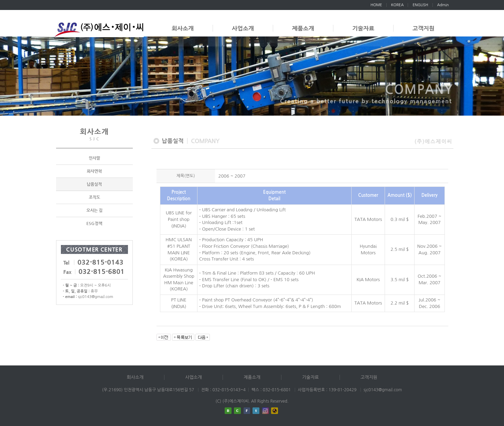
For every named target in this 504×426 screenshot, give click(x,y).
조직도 (94, 198)
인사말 (94, 158)
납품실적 (94, 184)
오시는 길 (94, 211)
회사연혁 (94, 171)
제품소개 (303, 28)
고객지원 (423, 28)
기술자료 (363, 28)
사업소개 (243, 28)
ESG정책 (94, 224)
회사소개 (183, 28)
